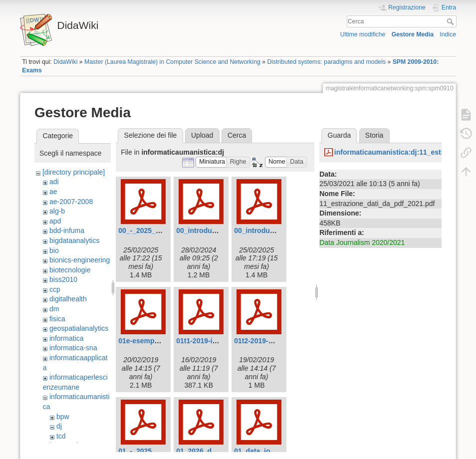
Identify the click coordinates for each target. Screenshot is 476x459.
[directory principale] (74, 172)
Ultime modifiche (363, 34)
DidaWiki (65, 62)
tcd (61, 436)
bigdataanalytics (74, 240)
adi (54, 182)
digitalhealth (68, 299)
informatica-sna (73, 348)
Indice (448, 34)
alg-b (57, 211)
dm (54, 309)
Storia (374, 135)
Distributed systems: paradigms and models (326, 62)
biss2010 (63, 279)
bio (54, 250)
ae (53, 192)
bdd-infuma (67, 230)
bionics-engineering (80, 260)
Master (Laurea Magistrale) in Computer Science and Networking (172, 62)
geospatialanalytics (79, 328)
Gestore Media (413, 34)
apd (55, 221)
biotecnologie (70, 270)
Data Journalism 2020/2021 (362, 242)
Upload (202, 135)
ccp (55, 289)
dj (59, 426)
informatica (66, 338)
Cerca (451, 21)
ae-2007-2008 (71, 202)
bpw (63, 417)
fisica (57, 319)
